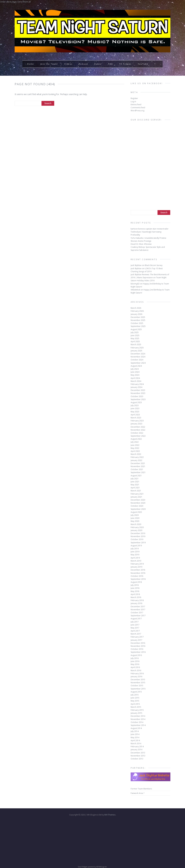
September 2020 (138, 509)
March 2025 (136, 344)
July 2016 (135, 658)
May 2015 (135, 701)
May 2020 (135, 521)
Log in (133, 101)
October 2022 (137, 433)
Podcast (84, 64)
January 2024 (136, 387)
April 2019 (135, 558)
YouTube (143, 64)
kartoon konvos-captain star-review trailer (150, 229)
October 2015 (137, 686)
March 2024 (136, 381)
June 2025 (135, 335)
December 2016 (138, 643)
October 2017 (137, 613)
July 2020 (135, 515)
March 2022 (136, 454)
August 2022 (136, 439)
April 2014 (135, 740)
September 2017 (138, 616)
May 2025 (135, 338)
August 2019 (136, 546)
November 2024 (138, 357)
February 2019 (137, 564)
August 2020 (136, 512)
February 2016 (137, 673)
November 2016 (138, 646)
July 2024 (135, 369)
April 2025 (135, 341)
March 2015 (136, 707)
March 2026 (136, 308)
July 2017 (135, 622)
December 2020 (138, 500)
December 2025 (138, 317)
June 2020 (135, 518)
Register (134, 98)
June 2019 (135, 552)
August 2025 (136, 329)
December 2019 (138, 533)
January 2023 (136, 424)
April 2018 (135, 594)
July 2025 (135, 332)
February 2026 (137, 311)
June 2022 (135, 445)
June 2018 (135, 588)
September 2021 (138, 472)
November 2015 (138, 683)
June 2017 (135, 625)
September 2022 (138, 436)
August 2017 (136, 619)
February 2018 (137, 600)
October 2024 (137, 360)
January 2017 (136, 640)
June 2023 (135, 408)
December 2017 (138, 607)
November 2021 (138, 466)
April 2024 (135, 378)
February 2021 (137, 494)
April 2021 (135, 488)
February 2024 (137, 384)
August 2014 (136, 728)
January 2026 (136, 314)
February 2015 (137, 710)
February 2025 (137, 348)
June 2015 (135, 698)
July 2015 (135, 695)
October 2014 (137, 722)
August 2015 (136, 692)
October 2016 (137, 649)
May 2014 (135, 737)
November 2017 (138, 610)
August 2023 (136, 402)
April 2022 (135, 451)
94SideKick (135, 290)
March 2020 (136, 524)
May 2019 (135, 555)
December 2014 (138, 716)
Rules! (98, 64)
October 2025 (137, 323)
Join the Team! (49, 64)
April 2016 (135, 667)
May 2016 (135, 664)
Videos (68, 64)
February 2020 (137, 527)
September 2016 (138, 652)
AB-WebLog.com (101, 867)
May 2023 (135, 412)
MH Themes (110, 815)
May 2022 (135, 448)
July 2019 (135, 549)
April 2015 (135, 704)
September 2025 (138, 326)
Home (31, 64)
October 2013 (137, 759)
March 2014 (136, 743)
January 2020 (136, 530)
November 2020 (138, 503)
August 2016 (136, 655)
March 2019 (136, 561)
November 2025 (138, 320)
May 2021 (135, 485)
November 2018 (138, 573)
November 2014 (138, 719)
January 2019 (136, 567)
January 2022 (136, 460)
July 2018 (135, 585)
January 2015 (136, 713)
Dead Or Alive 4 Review (141, 244)
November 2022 (138, 430)
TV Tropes (125, 64)
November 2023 (138, 393)
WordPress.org (137, 111)
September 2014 (138, 725)
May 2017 (135, 628)
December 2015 (138, 680)
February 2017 (137, 637)
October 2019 (137, 539)
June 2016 (135, 661)
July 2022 (135, 442)
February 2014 (137, 747)
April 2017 (135, 631)
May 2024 (135, 375)
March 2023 (136, 418)
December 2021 (138, 463)
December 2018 (138, 570)
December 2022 (138, 427)
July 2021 (135, 479)
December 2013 (138, 753)
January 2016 (136, 677)
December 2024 (138, 354)
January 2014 (136, 750)
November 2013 (138, 756)
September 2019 (138, 543)
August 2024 (136, 366)
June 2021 (135, 482)
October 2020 (137, 506)
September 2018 (138, 579)
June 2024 (135, 372)
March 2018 (136, 597)
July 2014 (135, 731)
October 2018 (137, 576)
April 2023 (135, 415)
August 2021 (136, 476)
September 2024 (138, 363)
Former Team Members (141, 789)
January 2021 (136, 497)
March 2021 (136, 491)
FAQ (111, 64)
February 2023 (137, 421)
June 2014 (135, 734)
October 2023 (137, 396)
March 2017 (136, 634)
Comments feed (138, 108)
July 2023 (135, 405)
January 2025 (136, 351)
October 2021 (137, 469)
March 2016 (136, 670)
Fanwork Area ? (137, 793)
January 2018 (136, 603)
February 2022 (137, 457)
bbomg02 (135, 284)
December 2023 (138, 390)
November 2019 (138, 536)
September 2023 (138, 399)
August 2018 (136, 582)
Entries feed (136, 105)
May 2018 (135, 591)
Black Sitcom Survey (154, 265)
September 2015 (138, 689)
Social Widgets (83, 867)
